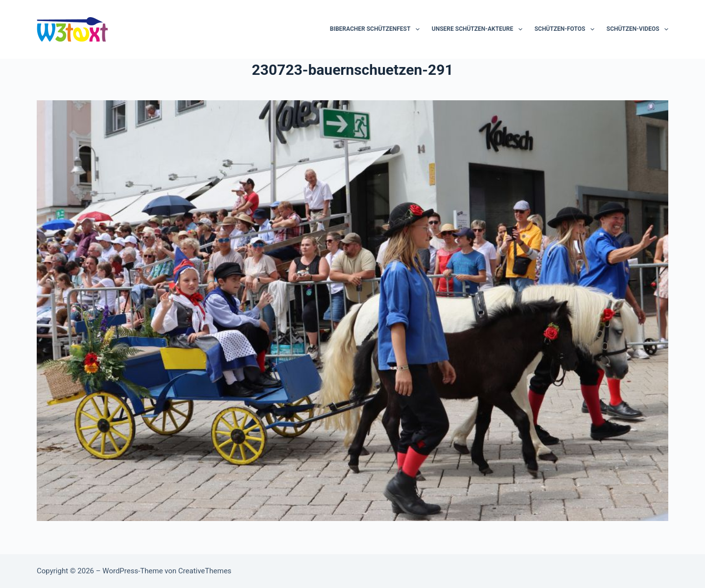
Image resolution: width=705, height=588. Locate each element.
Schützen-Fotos (566, 29)
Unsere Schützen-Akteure (479, 29)
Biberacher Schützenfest (377, 29)
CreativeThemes (205, 571)
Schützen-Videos (637, 29)
